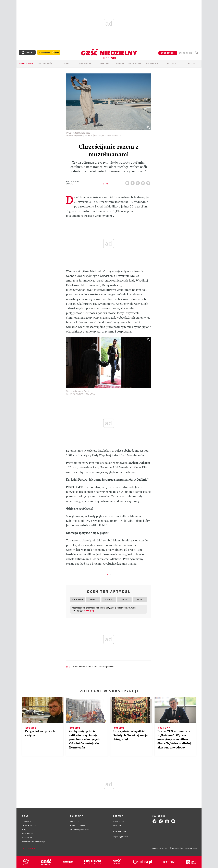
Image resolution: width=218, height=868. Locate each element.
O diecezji (192, 63)
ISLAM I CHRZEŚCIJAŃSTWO (103, 667)
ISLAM (88, 667)
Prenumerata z (49, 53)
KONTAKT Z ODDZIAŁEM (129, 63)
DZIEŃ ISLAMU (79, 667)
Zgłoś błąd (28, 848)
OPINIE (65, 63)
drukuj (144, 182)
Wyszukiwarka (197, 53)
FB (133, 182)
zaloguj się (186, 53)
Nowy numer (26, 63)
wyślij (149, 182)
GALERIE (105, 63)
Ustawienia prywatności (79, 829)
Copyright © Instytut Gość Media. (165, 848)
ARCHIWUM (85, 63)
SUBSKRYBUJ (168, 53)
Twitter (138, 182)
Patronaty (152, 63)
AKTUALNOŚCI (46, 63)
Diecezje (172, 63)
